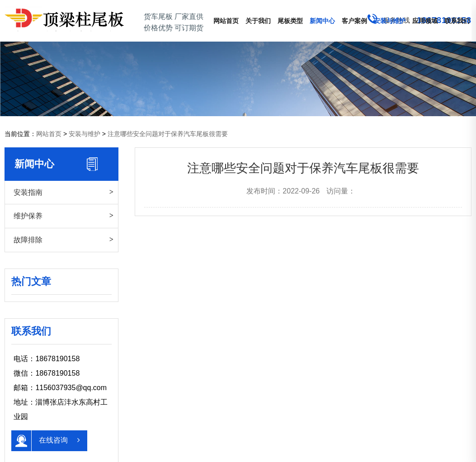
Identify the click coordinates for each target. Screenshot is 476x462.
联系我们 (457, 21)
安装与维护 (390, 21)
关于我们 (258, 21)
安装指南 (28, 192)
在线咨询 (45, 441)
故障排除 (28, 240)
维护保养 (28, 216)
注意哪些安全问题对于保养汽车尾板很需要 (168, 134)
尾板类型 (290, 21)
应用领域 (425, 21)
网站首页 (226, 21)
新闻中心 (322, 21)
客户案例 (354, 21)
